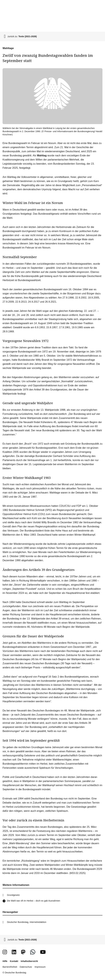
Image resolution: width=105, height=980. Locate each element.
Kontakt (14, 961)
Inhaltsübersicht (29, 961)
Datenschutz (26, 967)
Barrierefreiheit (10, 967)
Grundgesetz (13, 895)
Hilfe (5, 961)
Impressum (40, 967)
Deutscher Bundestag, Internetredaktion (27, 922)
